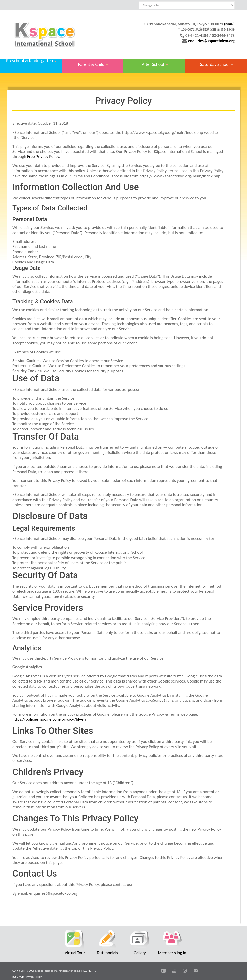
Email (196, 971)
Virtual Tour (75, 953)
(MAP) (229, 24)
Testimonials (107, 953)
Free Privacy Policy (43, 157)
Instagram (185, 971)
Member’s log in (172, 953)
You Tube (174, 971)
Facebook (163, 971)
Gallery (140, 953)
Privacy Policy (34, 977)
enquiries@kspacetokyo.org (211, 41)
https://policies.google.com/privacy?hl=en (49, 719)
